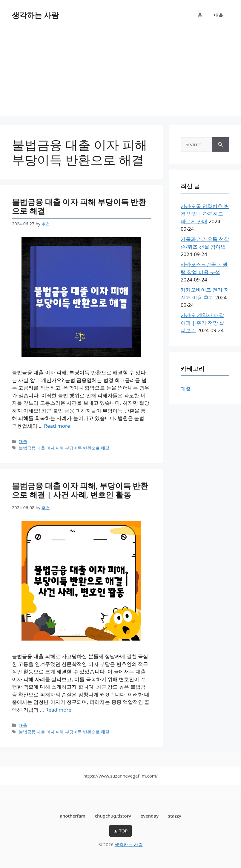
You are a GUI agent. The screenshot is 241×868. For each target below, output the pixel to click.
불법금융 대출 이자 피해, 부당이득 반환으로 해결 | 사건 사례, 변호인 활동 (80, 490)
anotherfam (72, 816)
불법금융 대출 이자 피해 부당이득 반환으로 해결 (79, 206)
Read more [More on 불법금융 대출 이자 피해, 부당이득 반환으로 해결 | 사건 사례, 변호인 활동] (58, 710)
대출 (219, 15)
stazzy (175, 816)
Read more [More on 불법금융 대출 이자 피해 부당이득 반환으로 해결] (57, 426)
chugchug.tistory (113, 816)
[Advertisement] (120, 75)
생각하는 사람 (35, 15)
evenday (150, 816)
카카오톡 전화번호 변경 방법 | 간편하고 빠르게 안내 (205, 214)
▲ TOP (121, 831)
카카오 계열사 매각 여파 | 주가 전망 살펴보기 (202, 323)
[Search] (221, 144)
